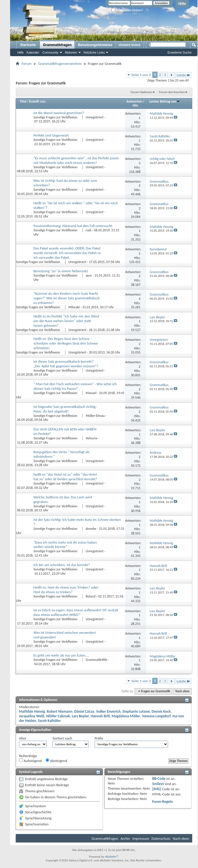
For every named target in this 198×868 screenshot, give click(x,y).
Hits (135, 105)
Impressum (141, 838)
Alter (23, 738)
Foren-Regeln (162, 802)
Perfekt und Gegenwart (51, 135)
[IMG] (157, 789)
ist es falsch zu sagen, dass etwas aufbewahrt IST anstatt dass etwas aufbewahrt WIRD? (76, 612)
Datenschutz (161, 838)
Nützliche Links (94, 52)
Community (50, 52)
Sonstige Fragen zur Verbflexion (56, 117)
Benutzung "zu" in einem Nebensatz (61, 271)
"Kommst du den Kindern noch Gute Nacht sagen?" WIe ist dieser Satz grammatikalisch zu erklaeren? (67, 298)
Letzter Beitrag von (165, 101)
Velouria (91, 438)
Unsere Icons (130, 45)
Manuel (91, 393)
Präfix (99, 738)
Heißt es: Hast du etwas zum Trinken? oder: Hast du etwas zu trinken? (66, 590)
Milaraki (74, 307)
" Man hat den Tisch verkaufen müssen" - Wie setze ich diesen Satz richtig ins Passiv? (75, 386)
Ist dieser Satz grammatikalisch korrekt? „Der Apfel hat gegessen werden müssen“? (66, 364)
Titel (23, 101)
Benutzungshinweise (95, 45)
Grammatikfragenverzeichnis (60, 64)
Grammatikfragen (57, 45)
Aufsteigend (30, 761)
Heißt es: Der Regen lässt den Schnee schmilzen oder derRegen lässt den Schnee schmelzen (66, 343)
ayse (89, 275)
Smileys (158, 784)
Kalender (33, 52)
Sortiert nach (62, 738)
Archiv (125, 838)
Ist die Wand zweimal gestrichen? (59, 113)
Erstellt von (37, 101)
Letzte (183, 75)
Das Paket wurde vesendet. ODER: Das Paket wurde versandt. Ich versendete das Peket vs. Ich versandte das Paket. (67, 253)
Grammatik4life (96, 660)
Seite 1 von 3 (141, 75)
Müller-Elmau (95, 416)
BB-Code (159, 779)
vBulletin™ (112, 857)
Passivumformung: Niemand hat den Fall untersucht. (73, 226)
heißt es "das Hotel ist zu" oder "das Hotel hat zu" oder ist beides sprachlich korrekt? (65, 477)
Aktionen (71, 52)
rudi (88, 230)
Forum (27, 64)
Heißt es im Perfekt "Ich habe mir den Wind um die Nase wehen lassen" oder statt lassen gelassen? (66, 321)
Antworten (134, 101)
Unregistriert (95, 117)
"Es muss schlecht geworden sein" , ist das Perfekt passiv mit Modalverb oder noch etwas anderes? (76, 160)
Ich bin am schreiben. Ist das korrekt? (62, 565)
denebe (91, 529)
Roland (90, 596)
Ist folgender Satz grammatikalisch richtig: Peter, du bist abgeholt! (65, 409)
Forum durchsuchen (172, 92)
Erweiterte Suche (180, 52)
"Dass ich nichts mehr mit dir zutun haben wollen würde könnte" (65, 545)
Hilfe (182, 4)
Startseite (28, 45)
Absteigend (56, 761)
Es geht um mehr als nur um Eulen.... (61, 655)
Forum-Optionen (141, 92)
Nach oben (182, 691)
